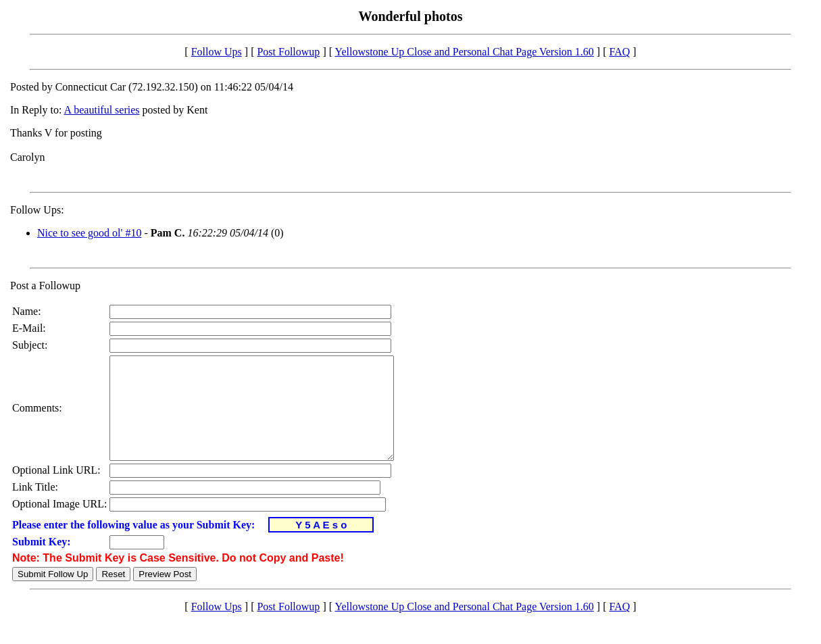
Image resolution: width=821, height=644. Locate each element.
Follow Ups (217, 52)
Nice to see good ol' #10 (89, 233)
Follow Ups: (37, 210)
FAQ (619, 52)
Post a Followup (45, 286)
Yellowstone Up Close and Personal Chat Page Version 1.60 (464, 52)
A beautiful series (102, 110)
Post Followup (288, 52)
